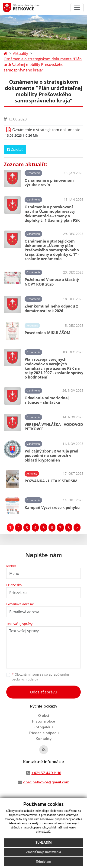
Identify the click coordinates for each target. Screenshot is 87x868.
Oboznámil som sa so (40, 677)
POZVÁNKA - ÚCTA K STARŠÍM (51, 481)
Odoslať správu (43, 692)
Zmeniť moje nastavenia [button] (43, 852)
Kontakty (44, 739)
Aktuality (21, 53)
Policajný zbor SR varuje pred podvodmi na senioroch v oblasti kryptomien (51, 456)
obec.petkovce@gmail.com (46, 782)
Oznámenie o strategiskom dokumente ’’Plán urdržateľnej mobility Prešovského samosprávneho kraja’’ (43, 65)
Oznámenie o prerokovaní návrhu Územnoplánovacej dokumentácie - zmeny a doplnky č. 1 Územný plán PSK (52, 214)
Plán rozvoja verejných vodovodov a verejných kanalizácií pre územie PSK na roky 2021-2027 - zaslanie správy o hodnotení (54, 368)
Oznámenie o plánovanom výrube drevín (49, 183)
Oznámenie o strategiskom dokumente (46, 130)
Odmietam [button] (43, 862)
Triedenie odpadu (44, 733)
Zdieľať (15, 149)
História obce (43, 721)
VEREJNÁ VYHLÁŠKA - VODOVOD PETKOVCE (54, 427)
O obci (43, 716)
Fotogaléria (43, 727)
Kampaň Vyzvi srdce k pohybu (52, 508)
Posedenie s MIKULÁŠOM (47, 333)
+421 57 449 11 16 (46, 773)
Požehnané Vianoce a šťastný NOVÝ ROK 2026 (52, 282)
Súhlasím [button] (44, 843)
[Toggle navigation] (77, 8)
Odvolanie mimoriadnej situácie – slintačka (47, 400)
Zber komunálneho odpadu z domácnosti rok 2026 (51, 308)
